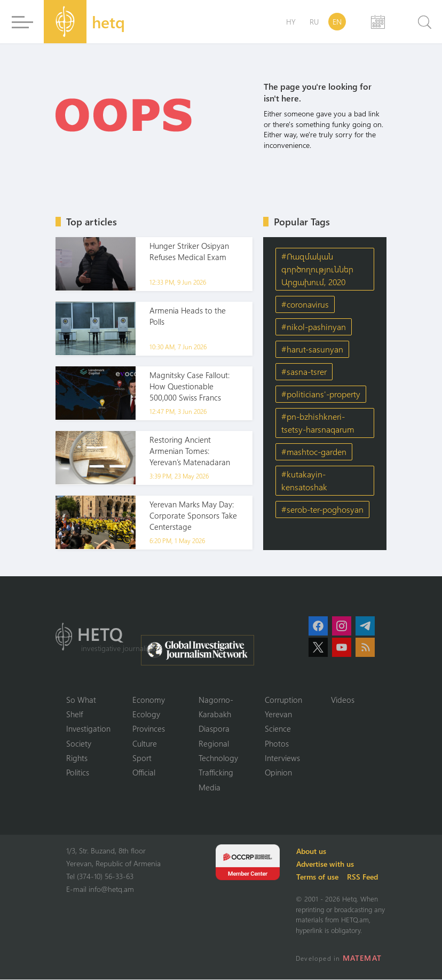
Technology (218, 758)
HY (291, 22)
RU (314, 22)
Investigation (88, 729)
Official (144, 773)
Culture (145, 743)
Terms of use (318, 877)
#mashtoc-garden (314, 452)
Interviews (282, 758)
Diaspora (214, 729)
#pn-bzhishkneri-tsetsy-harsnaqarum (318, 423)
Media (210, 788)
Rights (77, 758)
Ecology (146, 714)
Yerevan (278, 714)
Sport (142, 758)
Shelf (74, 714)
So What (81, 700)
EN (337, 22)
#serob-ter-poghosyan (322, 509)
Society (79, 743)
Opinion (278, 773)
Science (278, 729)
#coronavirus (305, 304)
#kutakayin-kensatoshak (304, 480)
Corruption (283, 700)
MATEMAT (362, 958)
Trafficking (216, 773)
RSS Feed (363, 877)
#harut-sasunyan (312, 349)
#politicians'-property (321, 394)
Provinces (149, 729)
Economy (149, 700)
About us (312, 852)
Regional (214, 743)
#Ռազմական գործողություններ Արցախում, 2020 (317, 269)
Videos (343, 700)
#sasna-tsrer (304, 371)
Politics (78, 773)
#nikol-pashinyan (314, 327)
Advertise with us (326, 864)
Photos (277, 743)
